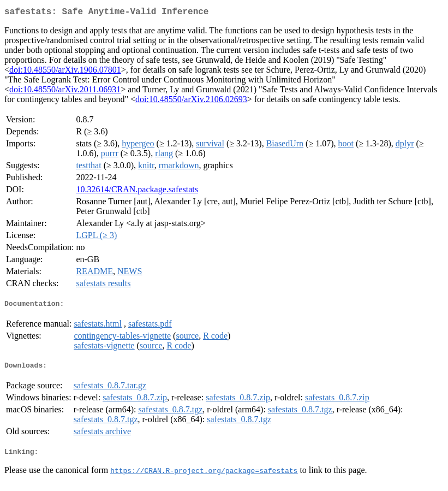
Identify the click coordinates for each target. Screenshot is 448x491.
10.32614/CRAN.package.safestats (137, 191)
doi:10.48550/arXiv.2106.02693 (191, 101)
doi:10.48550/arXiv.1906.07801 (65, 72)
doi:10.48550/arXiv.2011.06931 (65, 91)
